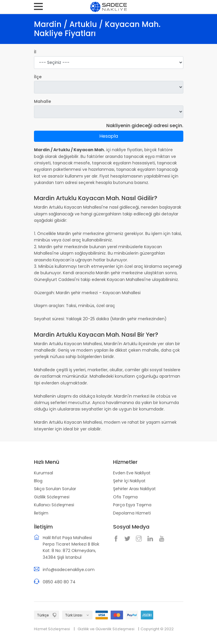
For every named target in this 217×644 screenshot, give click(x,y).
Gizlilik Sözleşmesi (52, 497)
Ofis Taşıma (125, 497)
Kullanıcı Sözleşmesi (54, 505)
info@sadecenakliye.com (69, 570)
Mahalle (42, 101)
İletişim (41, 513)
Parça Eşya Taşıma (132, 505)
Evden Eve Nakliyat (132, 473)
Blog (38, 481)
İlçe (38, 77)
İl (35, 52)
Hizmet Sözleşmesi (52, 629)
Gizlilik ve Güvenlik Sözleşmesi (106, 629)
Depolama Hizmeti (132, 513)
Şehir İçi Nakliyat (129, 481)
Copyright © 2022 (157, 629)
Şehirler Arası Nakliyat (134, 489)
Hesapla (109, 136)
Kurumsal (43, 473)
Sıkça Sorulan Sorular (55, 489)
